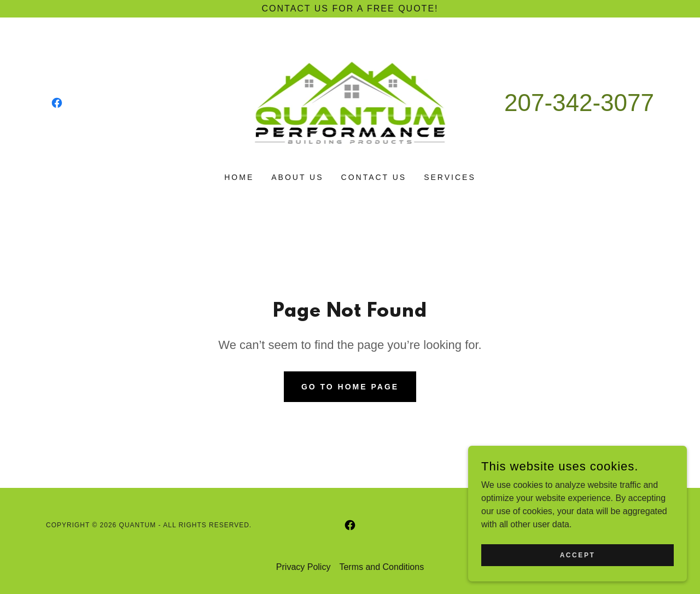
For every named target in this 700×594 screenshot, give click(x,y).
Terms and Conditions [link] (381, 567)
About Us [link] (297, 177)
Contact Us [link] (374, 177)
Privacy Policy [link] (304, 567)
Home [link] (239, 177)
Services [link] (450, 177)
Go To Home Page (350, 387)
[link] (57, 103)
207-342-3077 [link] (579, 103)
